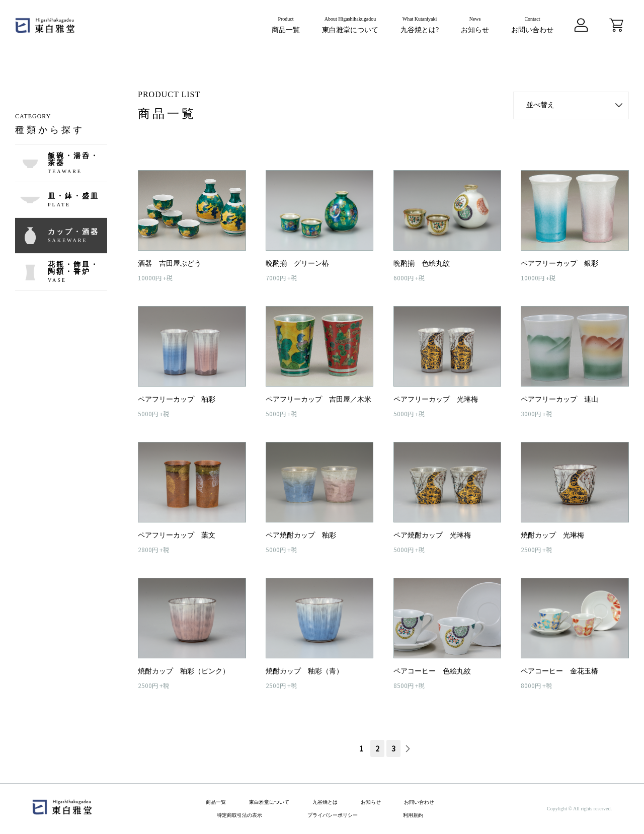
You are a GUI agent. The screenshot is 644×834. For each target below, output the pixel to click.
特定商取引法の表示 (239, 815)
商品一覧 (216, 803)
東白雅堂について (269, 803)
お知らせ (371, 803)
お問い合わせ (419, 803)
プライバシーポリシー (333, 815)
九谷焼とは (325, 803)
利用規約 (413, 815)
